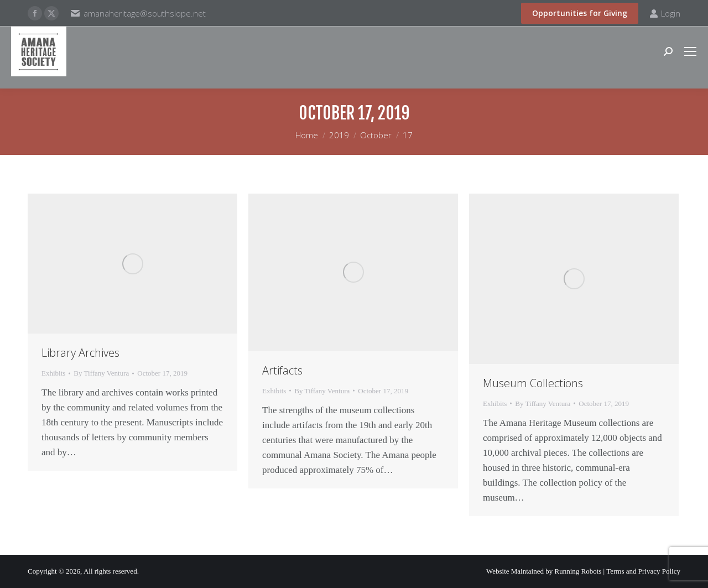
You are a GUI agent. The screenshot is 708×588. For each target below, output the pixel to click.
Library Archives (80, 353)
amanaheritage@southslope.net (145, 13)
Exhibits (53, 373)
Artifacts (282, 370)
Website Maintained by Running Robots (544, 571)
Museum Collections (533, 383)
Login (665, 14)
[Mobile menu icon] (690, 51)
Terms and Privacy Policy (643, 571)
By (101, 373)
